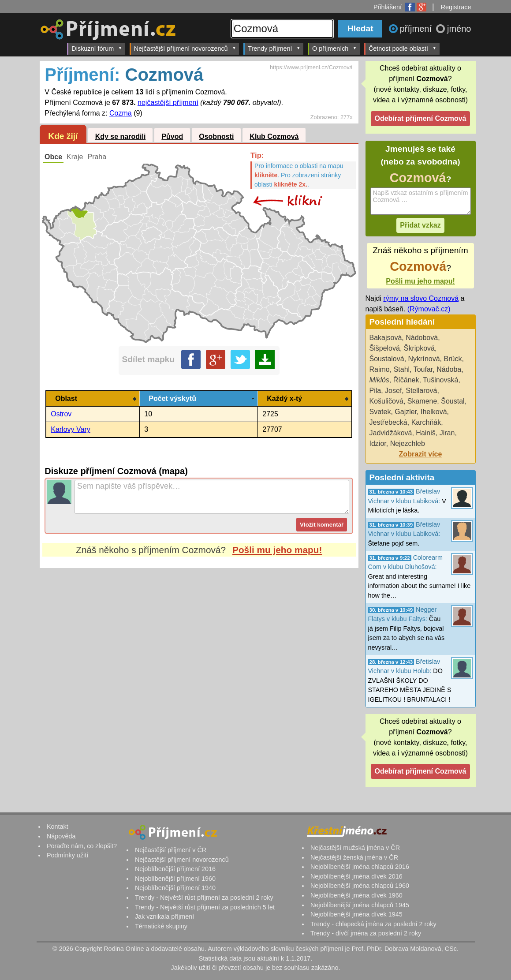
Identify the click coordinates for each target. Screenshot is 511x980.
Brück (453, 359)
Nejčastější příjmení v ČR (171, 850)
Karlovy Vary (71, 429)
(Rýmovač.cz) (429, 309)
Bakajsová (386, 338)
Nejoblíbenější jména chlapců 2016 (360, 867)
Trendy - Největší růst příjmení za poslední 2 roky (204, 898)
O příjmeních (334, 48)
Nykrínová (424, 359)
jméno (459, 29)
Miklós (379, 380)
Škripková (419, 348)
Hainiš (425, 433)
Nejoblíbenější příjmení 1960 (175, 879)
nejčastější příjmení (168, 103)
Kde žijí (63, 136)
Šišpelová (385, 348)
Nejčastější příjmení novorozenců (185, 48)
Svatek (380, 412)
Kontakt (58, 827)
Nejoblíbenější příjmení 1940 (175, 888)
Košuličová (386, 401)
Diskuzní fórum (97, 48)
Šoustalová (387, 359)
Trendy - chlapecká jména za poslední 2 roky (373, 924)
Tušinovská (440, 380)
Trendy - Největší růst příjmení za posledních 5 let (205, 907)
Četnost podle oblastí (403, 48)
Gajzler (406, 412)
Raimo (380, 369)
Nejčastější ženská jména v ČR (354, 857)
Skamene (422, 401)
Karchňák (426, 422)
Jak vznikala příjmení (164, 916)
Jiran (447, 433)
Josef (393, 391)
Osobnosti (216, 137)
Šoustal (453, 401)
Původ (172, 137)
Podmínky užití (67, 855)
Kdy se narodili (121, 137)
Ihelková (434, 412)
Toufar (423, 369)
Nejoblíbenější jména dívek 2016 (356, 876)
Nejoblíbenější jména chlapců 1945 (360, 905)
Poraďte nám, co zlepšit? (82, 846)
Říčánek (406, 380)
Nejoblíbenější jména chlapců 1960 (360, 886)
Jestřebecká (388, 422)
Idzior (378, 443)
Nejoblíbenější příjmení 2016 (175, 869)
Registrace (456, 7)
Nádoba (449, 369)
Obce (53, 157)
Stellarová (421, 391)
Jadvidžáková (391, 433)
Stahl (402, 369)
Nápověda (61, 836)
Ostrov (61, 414)
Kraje (75, 157)
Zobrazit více (421, 454)
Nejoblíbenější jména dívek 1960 (356, 895)
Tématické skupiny (161, 926)
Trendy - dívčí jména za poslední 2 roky (366, 933)
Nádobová (422, 338)
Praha (97, 157)
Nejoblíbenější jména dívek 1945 (356, 914)
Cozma (121, 113)
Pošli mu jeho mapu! (277, 550)
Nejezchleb (408, 443)
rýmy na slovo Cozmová (421, 298)
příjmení (417, 29)
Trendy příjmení (274, 48)
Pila (375, 391)
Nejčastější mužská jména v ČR (355, 848)
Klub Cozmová (274, 137)
